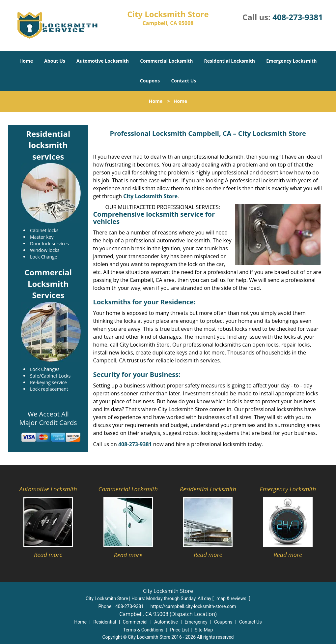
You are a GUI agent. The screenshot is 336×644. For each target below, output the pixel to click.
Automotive (166, 622)
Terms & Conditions (143, 630)
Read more (48, 555)
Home (26, 61)
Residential (105, 622)
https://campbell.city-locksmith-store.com (193, 606)
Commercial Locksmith (166, 61)
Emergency (196, 622)
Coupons (150, 81)
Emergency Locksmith (291, 61)
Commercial (135, 622)
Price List (180, 630)
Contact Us (183, 81)
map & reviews (232, 598)
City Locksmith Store (150, 196)
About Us (55, 61)
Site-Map (204, 630)
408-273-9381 (298, 17)
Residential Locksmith (230, 61)
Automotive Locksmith (103, 61)
